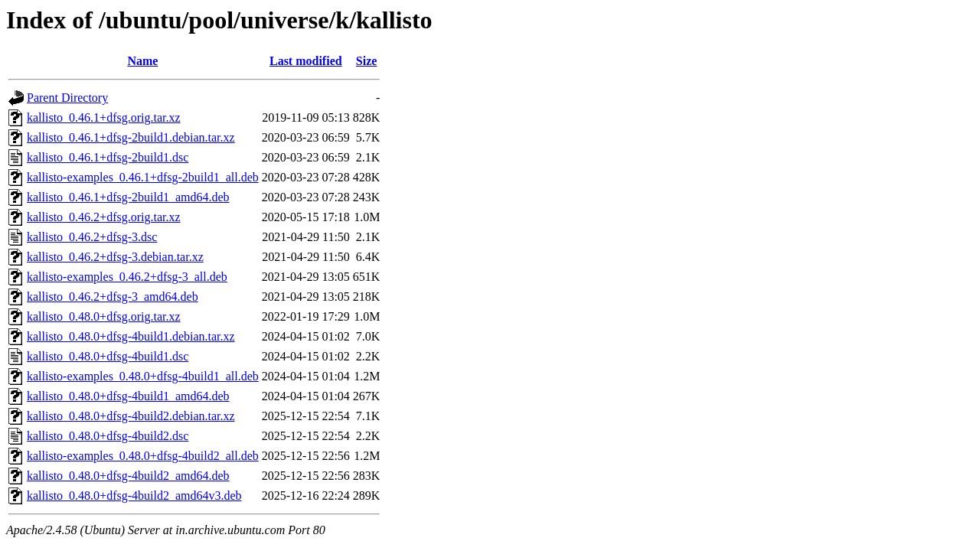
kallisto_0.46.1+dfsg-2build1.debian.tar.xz (131, 137)
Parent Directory (67, 98)
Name (142, 61)
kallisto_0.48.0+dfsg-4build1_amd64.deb (128, 396)
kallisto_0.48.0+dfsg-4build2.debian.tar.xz (131, 416)
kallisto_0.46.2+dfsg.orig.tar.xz (104, 217)
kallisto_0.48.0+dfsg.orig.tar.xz (104, 316)
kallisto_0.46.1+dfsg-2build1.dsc (108, 157)
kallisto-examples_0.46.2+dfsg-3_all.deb (127, 277)
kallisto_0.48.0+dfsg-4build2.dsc (108, 436)
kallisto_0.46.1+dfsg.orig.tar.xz (104, 117)
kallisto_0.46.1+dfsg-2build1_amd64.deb (128, 197)
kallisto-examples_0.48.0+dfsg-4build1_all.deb (143, 376)
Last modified (306, 61)
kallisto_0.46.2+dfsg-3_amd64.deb (113, 297)
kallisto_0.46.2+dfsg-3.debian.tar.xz (115, 257)
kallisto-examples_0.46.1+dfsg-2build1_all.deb (143, 177)
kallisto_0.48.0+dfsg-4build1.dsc (108, 356)
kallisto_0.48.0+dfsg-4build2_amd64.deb (128, 476)
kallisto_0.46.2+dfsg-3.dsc (92, 237)
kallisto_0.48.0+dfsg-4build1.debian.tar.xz (131, 336)
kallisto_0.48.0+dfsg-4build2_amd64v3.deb (134, 496)
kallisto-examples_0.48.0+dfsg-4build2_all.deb (143, 456)
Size (367, 61)
